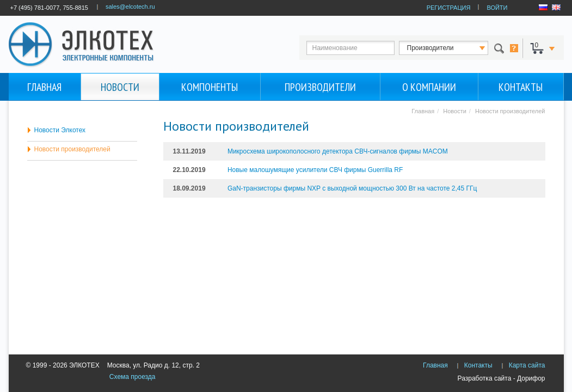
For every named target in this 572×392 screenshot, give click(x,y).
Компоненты (210, 87)
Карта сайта (527, 365)
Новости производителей (72, 149)
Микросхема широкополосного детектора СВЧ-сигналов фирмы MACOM (338, 151)
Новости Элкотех (60, 130)
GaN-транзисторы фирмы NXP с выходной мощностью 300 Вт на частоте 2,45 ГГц (352, 188)
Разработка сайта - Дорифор (502, 378)
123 (453, 48)
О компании (429, 87)
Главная (44, 87)
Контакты (521, 87)
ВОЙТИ (497, 8)
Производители (320, 87)
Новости (120, 87)
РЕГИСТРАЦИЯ (449, 8)
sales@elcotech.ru (130, 7)
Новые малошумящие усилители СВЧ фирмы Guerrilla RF (315, 170)
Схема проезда (133, 377)
